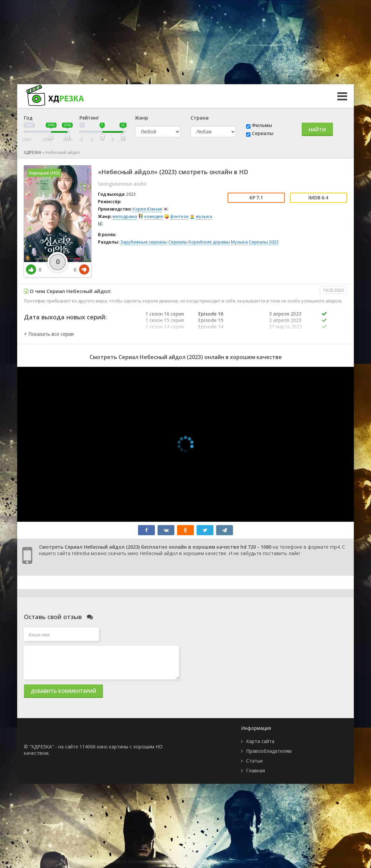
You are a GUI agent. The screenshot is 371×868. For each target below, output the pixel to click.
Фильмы (262, 125)
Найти (317, 130)
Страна (200, 118)
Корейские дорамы (209, 242)
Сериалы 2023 (264, 242)
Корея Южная (147, 209)
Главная (256, 770)
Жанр (142, 118)
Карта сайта (260, 741)
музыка (204, 216)
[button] (49, 334)
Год (28, 118)
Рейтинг (89, 118)
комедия (154, 216)
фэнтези (179, 216)
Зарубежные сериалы (144, 242)
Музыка (239, 242)
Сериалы (263, 133)
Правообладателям (269, 751)
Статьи (254, 761)
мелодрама (125, 216)
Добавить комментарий (63, 691)
